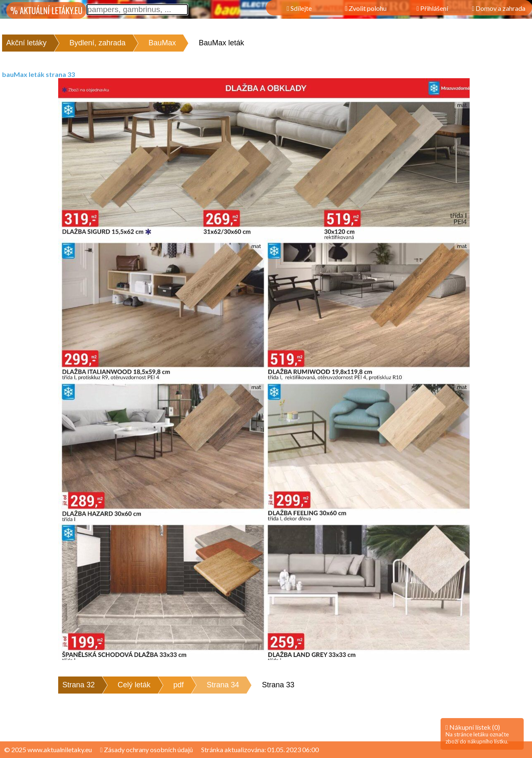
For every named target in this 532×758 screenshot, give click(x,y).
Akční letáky (26, 43)
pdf (179, 685)
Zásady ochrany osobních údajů (147, 749)
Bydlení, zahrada (97, 43)
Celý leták (134, 685)
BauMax (162, 43)
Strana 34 (223, 685)
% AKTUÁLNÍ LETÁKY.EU (46, 10)
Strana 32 (79, 685)
